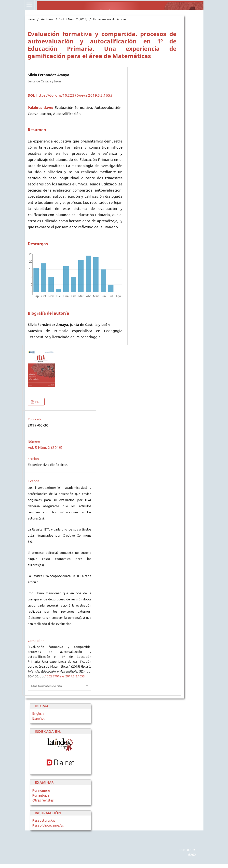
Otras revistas (43, 800)
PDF (38, 402)
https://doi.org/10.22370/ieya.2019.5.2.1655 (74, 95)
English (38, 713)
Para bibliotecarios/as (48, 825)
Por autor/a (41, 795)
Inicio (31, 19)
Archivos (47, 19)
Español (39, 718)
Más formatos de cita (47, 686)
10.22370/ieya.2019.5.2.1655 (65, 676)
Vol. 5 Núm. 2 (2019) (73, 19)
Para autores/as (44, 820)
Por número (41, 790)
